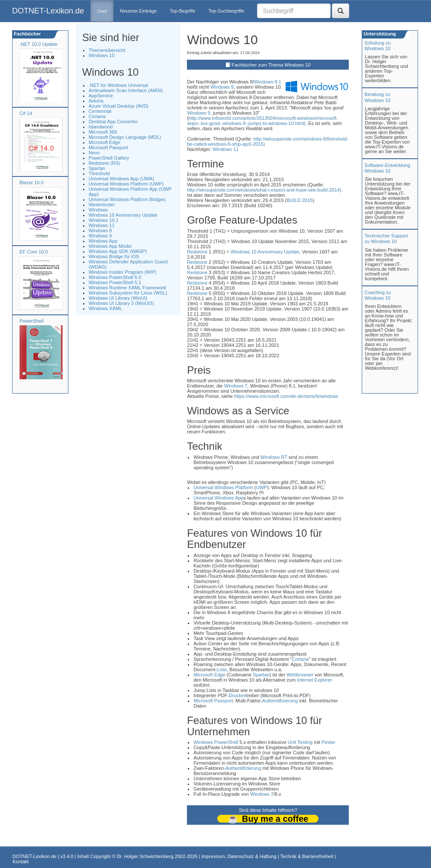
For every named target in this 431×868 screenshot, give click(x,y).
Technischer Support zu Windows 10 (386, 239)
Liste (222, 669)
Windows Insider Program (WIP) (123, 272)
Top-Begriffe (182, 11)
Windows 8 (100, 231)
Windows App (103, 241)
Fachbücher (27, 34)
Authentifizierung (280, 701)
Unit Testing (300, 742)
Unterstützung (379, 34)
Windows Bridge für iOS (114, 256)
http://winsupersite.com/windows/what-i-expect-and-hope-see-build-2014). (265, 190)
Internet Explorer (314, 680)
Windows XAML (106, 308)
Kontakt (21, 862)
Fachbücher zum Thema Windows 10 (271, 65)
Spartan (97, 168)
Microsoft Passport (108, 147)
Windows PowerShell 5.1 (115, 282)
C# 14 (26, 113)
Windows (98, 210)
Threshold (99, 173)
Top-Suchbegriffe (226, 11)
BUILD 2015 (299, 200)
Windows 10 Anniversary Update (123, 215)
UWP (261, 487)
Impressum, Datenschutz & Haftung (239, 856)
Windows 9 (100, 236)
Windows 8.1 (268, 82)
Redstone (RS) (105, 163)
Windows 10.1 (104, 220)
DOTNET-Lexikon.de (48, 11)
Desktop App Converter (113, 122)
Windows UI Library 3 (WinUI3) (121, 303)
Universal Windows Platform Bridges (127, 199)
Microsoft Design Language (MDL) (125, 137)
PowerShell (32, 321)
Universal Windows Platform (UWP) (126, 184)
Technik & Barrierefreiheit (307, 856)
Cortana (97, 116)
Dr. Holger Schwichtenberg (145, 856)
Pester (328, 742)
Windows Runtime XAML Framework (127, 288)
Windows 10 (102, 55)
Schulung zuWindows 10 (378, 46)
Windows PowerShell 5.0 (115, 277)
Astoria (96, 101)
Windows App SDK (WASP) (118, 251)
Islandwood (101, 127)
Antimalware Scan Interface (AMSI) (126, 90)
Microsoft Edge (105, 142)
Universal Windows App (219, 498)
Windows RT (274, 457)
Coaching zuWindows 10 (378, 295)
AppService (101, 96)
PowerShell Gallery (109, 158)
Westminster (102, 205)
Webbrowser (300, 675)
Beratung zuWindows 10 (377, 97)
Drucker (237, 695)
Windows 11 (102, 225)
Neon (94, 153)
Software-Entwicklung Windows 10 (387, 168)
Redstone (197, 252)
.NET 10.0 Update (39, 44)
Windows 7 (236, 386)
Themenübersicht (107, 50)
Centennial (100, 111)
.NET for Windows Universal (118, 85)
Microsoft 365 (103, 132)
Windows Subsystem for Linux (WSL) (128, 293)
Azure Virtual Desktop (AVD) (119, 106)
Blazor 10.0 (32, 183)
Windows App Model (110, 246)
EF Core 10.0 (34, 252)
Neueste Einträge (138, 11)
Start (102, 11)
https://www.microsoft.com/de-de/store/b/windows (286, 396)
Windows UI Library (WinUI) (118, 298)
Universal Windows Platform (223, 487)
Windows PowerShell (216, 742)
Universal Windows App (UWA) (121, 179)
